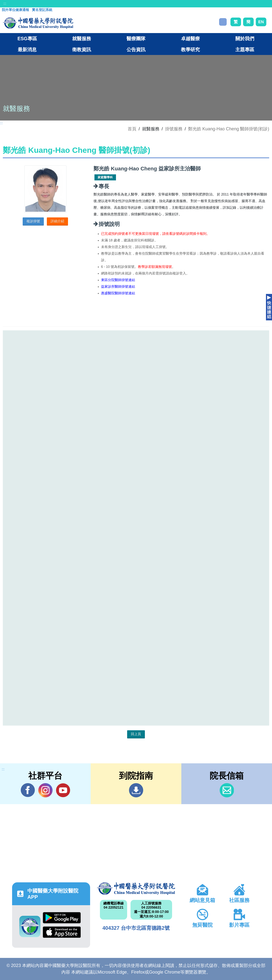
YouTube (63, 790)
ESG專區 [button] (27, 39)
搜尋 (223, 22)
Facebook (28, 790)
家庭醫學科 (105, 177)
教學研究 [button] (190, 49)
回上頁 (136, 734)
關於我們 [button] (245, 39)
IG (45, 790)
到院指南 (136, 790)
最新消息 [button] (27, 49)
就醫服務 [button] (82, 39)
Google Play (62, 918)
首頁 (132, 129)
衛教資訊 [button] (82, 49)
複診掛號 (33, 221)
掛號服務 (174, 129)
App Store (62, 932)
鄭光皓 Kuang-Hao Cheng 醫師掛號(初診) (229, 129)
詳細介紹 (57, 221)
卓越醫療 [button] (190, 39)
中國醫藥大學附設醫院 (136, 889)
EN (261, 22)
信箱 (227, 790)
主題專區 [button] (245, 49)
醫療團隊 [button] (136, 39)
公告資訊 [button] (136, 49)
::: (5, 4)
